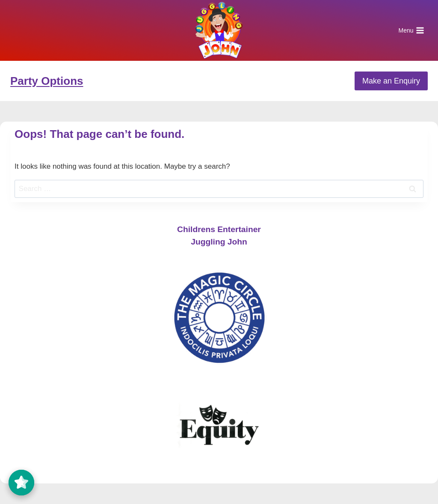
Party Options (47, 81)
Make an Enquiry (391, 81)
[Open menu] (411, 30)
